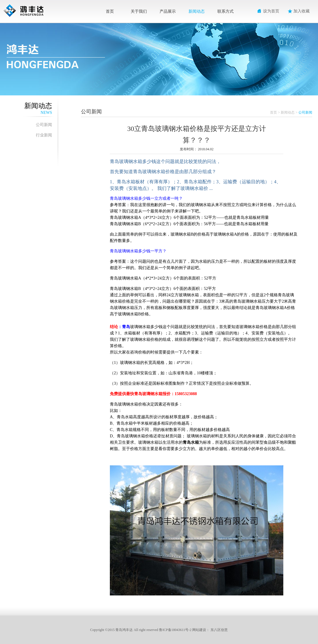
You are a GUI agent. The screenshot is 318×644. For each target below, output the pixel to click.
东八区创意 (219, 630)
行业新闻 (44, 135)
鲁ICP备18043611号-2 (175, 630)
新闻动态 (197, 11)
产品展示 (168, 11)
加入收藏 (302, 11)
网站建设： (201, 630)
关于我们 (139, 11)
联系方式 (225, 11)
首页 (110, 11)
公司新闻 (44, 125)
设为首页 (271, 11)
